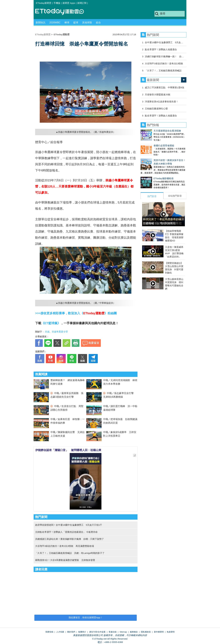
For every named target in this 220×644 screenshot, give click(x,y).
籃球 (76, 23)
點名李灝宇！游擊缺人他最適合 (161, 49)
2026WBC (55, 23)
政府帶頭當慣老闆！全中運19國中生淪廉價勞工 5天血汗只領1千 (69, 525)
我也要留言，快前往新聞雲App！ (86, 617)
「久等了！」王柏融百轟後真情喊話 (163, 71)
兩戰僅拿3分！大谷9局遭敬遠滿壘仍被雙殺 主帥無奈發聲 (65, 560)
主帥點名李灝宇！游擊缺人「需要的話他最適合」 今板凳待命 (66, 532)
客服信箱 (113, 632)
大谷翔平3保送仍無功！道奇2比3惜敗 (164, 63)
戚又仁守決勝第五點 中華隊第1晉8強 (164, 87)
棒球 (67, 23)
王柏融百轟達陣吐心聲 (156, 109)
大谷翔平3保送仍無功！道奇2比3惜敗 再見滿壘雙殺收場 (65, 546)
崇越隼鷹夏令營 (60, 332)
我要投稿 (49, 632)
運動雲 (62, 12)
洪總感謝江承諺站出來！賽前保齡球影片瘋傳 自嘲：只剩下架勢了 (70, 539)
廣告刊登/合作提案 (97, 632)
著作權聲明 (159, 632)
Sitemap (123, 632)
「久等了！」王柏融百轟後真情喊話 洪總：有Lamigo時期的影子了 (70, 553)
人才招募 (60, 632)
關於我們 (71, 632)
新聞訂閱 (82, 3)
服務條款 (134, 632)
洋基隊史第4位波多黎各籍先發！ (161, 102)
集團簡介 (82, 632)
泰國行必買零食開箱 (151, 142)
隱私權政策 (146, 632)
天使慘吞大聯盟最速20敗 (158, 94)
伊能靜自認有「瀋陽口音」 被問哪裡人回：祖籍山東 (68, 450)
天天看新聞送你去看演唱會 (154, 131)
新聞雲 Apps (69, 3)
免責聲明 (171, 632)
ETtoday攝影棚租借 (151, 172)
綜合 (98, 23)
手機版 (57, 3)
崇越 (47, 332)
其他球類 (87, 23)
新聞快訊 (40, 23)
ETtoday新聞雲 (44, 3)
